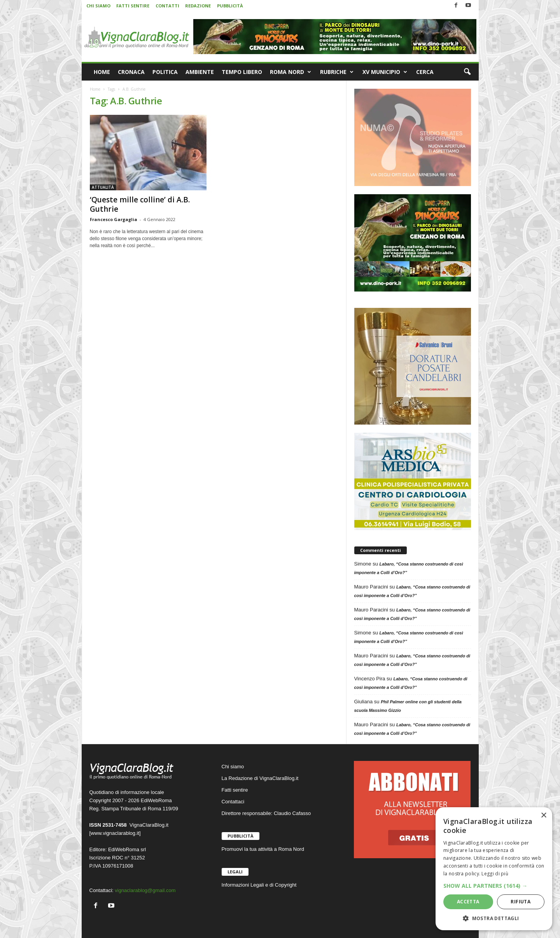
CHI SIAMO (98, 6)
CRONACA (131, 72)
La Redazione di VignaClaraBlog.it (260, 778)
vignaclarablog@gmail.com (145, 890)
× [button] (543, 816)
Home (95, 89)
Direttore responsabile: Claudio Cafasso (266, 813)
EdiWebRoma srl (127, 849)
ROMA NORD (290, 72)
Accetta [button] (468, 902)
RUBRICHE (337, 72)
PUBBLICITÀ (230, 6)
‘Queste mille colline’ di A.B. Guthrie (140, 204)
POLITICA (165, 72)
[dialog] (494, 869)
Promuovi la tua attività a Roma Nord (263, 849)
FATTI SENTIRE (133, 6)
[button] (467, 72)
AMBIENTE (200, 72)
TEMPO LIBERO (242, 72)
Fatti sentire (235, 790)
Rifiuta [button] (521, 902)
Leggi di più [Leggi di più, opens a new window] (495, 874)
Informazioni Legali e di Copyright (259, 885)
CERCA (425, 72)
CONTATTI (167, 6)
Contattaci (233, 802)
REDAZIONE (198, 6)
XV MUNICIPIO (385, 72)
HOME (102, 72)
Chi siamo (233, 767)
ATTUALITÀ (103, 187)
